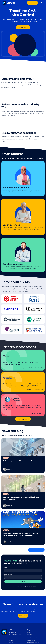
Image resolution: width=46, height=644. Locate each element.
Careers (29, 635)
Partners (11, 643)
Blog (29, 630)
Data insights (12, 632)
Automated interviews (15, 635)
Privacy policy (31, 640)
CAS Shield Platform (14, 630)
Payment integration (14, 637)
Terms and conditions (31, 587)
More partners (23, 419)
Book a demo (32, 3)
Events (29, 632)
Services (11, 640)
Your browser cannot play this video (23, 70)
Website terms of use (33, 638)
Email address (8, 574)
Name (6, 567)
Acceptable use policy (33, 643)
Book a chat (23, 616)
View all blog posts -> (36, 550)
